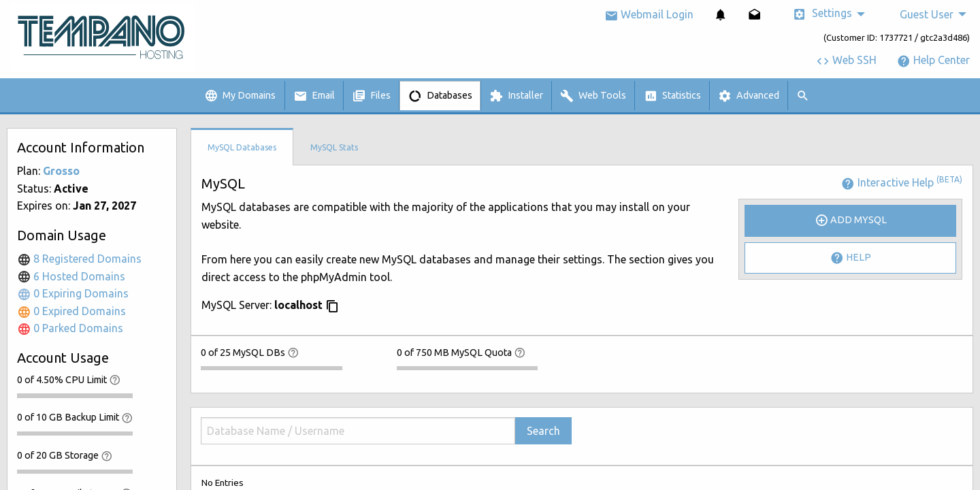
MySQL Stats (334, 147)
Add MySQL (851, 220)
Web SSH (846, 60)
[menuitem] (721, 14)
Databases (440, 96)
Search (543, 431)
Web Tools (593, 96)
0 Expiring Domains (73, 293)
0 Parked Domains (70, 328)
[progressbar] (75, 395)
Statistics (672, 96)
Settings (822, 14)
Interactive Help (902, 182)
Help (851, 258)
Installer (516, 96)
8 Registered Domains (79, 259)
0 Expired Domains (71, 311)
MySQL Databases (242, 147)
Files (371, 96)
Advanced (749, 96)
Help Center (933, 60)
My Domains (240, 96)
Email (314, 96)
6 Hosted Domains (71, 276)
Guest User (927, 14)
